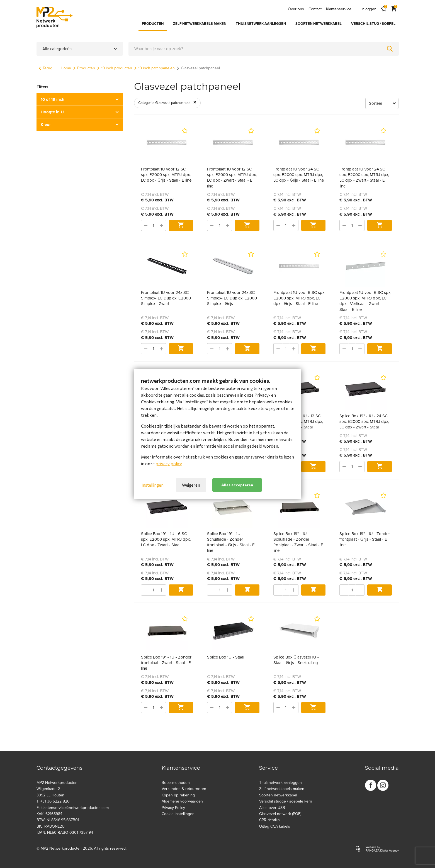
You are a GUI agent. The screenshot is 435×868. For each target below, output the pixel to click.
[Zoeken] (390, 49)
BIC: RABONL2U (51, 826)
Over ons (296, 9)
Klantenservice (339, 9)
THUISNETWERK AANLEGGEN (261, 24)
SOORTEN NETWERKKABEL (319, 24)
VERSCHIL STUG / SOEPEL (373, 24)
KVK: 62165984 (49, 814)
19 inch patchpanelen (155, 68)
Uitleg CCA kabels (275, 826)
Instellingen (153, 485)
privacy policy (169, 464)
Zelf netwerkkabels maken (282, 789)
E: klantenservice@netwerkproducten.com (73, 808)
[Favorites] (384, 9)
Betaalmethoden (176, 783)
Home (66, 68)
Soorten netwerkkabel (278, 795)
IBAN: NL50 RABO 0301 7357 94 (65, 832)
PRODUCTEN (153, 24)
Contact (315, 9)
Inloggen (369, 9)
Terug (46, 68)
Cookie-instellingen (178, 814)
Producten (84, 68)
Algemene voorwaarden (182, 801)
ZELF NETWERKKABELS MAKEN (200, 24)
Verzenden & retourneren (184, 789)
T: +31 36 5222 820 (53, 801)
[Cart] (394, 9)
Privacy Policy (173, 808)
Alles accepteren (237, 485)
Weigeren (191, 485)
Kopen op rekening (178, 795)
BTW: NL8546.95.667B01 (58, 820)
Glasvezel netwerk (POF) (280, 814)
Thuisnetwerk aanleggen (280, 783)
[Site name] (55, 17)
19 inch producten (115, 68)
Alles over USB (272, 808)
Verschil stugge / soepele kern (286, 801)
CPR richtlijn (269, 820)
